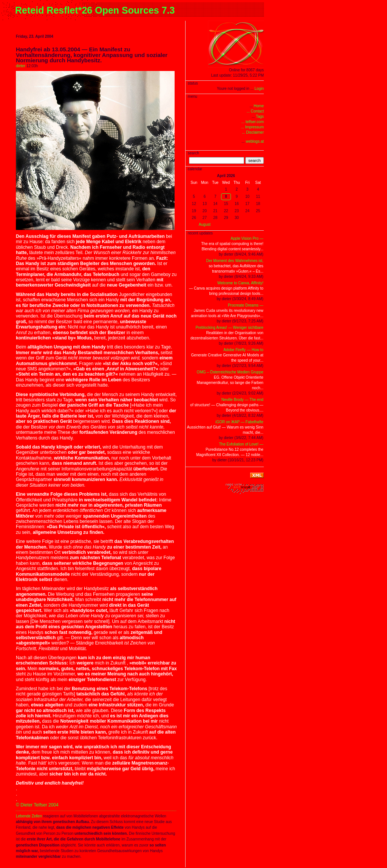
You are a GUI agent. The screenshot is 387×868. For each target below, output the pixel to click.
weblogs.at (255, 141)
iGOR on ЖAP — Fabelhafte (239, 422)
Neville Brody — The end (242, 400)
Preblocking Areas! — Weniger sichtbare (229, 328)
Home (259, 106)
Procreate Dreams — (246, 305)
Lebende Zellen (29, 816)
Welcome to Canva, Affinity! (240, 283)
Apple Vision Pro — (247, 238)
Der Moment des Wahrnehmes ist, (235, 261)
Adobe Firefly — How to (243, 350)
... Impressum (252, 127)
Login (259, 89)
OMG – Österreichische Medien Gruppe (230, 372)
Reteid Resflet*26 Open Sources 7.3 (95, 10)
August (205, 224)
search (255, 160)
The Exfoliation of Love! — (241, 444)
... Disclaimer (253, 132)
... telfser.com (253, 122)
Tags (260, 116)
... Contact (255, 111)
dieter (21, 66)
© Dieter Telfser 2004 (37, 805)
